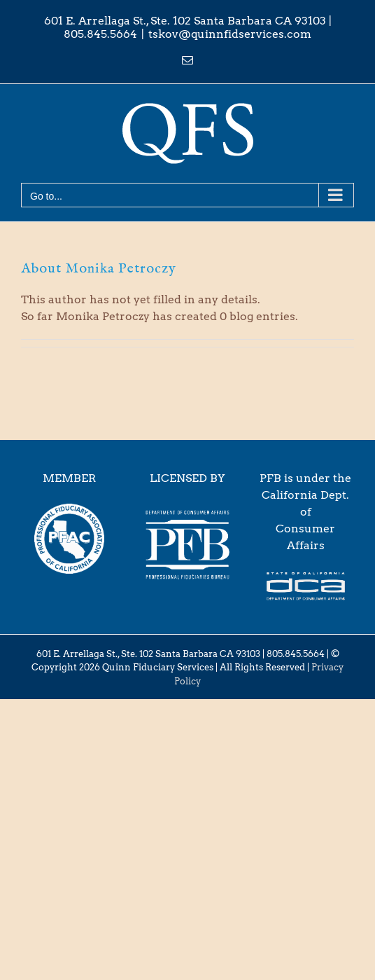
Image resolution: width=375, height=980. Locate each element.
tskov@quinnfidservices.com (230, 34)
